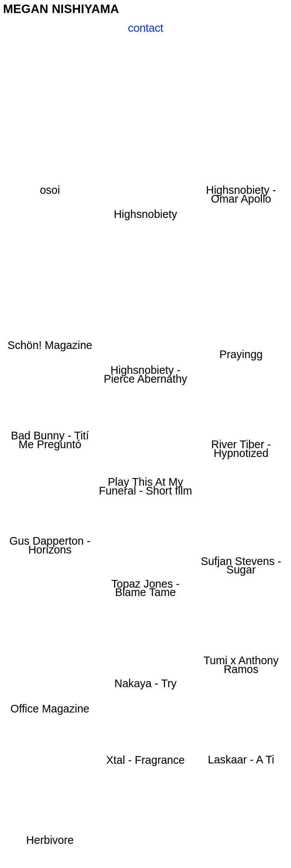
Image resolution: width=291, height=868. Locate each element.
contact (145, 28)
